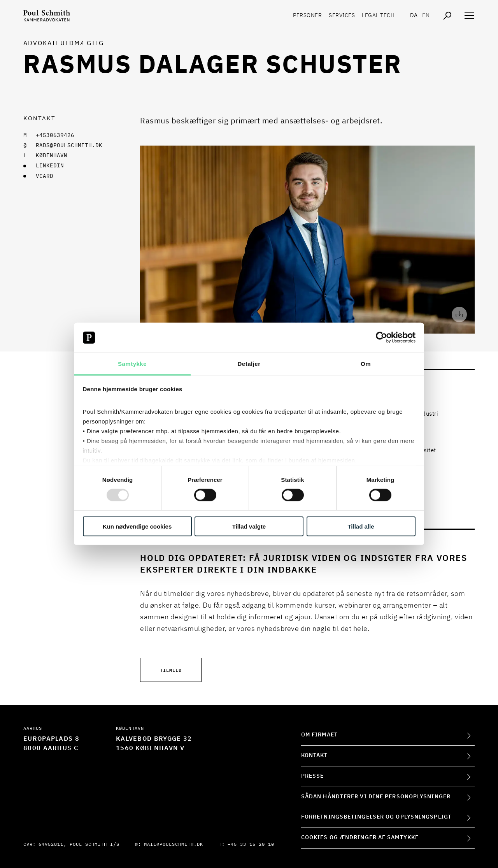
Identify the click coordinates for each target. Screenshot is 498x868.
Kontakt (315, 756)
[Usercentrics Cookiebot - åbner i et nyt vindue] (381, 337)
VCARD (45, 176)
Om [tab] (366, 364)
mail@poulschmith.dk (174, 845)
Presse (313, 776)
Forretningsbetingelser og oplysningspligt (376, 817)
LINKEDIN (50, 166)
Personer (307, 16)
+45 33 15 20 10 (251, 845)
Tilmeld (171, 670)
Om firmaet (319, 735)
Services (342, 16)
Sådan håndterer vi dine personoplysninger (376, 797)
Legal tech (378, 16)
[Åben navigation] (469, 16)
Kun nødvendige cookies (137, 526)
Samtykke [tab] (132, 364)
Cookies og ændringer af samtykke (360, 838)
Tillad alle (361, 526)
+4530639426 (55, 135)
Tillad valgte (249, 526)
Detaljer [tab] (249, 364)
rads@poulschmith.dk (69, 146)
